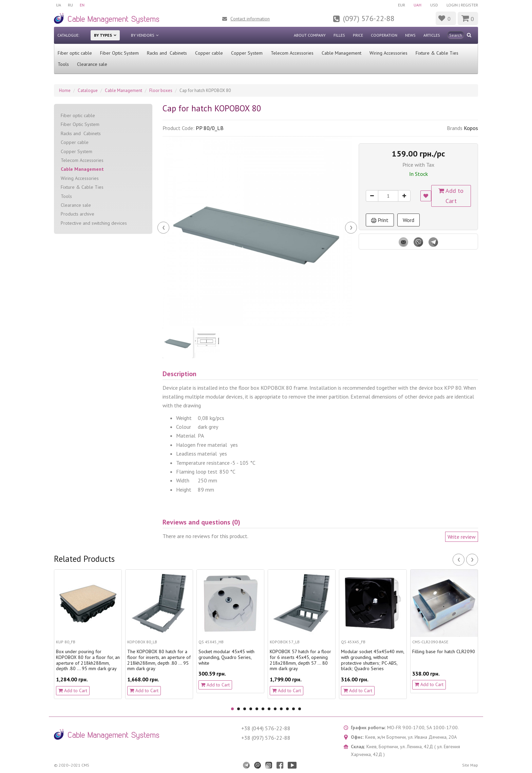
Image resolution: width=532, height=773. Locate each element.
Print (380, 220)
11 (293, 709)
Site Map (470, 765)
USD (434, 5)
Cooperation (384, 35)
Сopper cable (209, 53)
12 (300, 709)
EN (82, 5)
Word (408, 220)
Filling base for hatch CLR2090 (444, 652)
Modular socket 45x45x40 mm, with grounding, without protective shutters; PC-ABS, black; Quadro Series (373, 660)
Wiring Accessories (388, 53)
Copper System (247, 53)
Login (452, 5)
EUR (401, 5)
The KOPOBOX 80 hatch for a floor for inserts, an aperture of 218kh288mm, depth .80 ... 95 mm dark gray (159, 660)
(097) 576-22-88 (369, 18)
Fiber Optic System (119, 53)
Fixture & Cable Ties (437, 53)
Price (358, 35)
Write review (462, 537)
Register (469, 5)
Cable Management (341, 53)
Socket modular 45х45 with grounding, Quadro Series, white (226, 657)
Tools (63, 64)
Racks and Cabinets (167, 53)
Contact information (250, 19)
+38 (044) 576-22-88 (266, 728)
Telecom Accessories (292, 53)
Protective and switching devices (94, 223)
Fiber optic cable (75, 53)
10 (287, 709)
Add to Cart (451, 196)
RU (70, 5)
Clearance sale (92, 64)
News (410, 35)
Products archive (78, 214)
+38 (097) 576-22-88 (266, 738)
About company (310, 35)
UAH (417, 5)
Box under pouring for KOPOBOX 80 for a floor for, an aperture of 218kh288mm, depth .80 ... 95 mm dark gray (88, 660)
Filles (339, 35)
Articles (432, 35)
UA (59, 5)
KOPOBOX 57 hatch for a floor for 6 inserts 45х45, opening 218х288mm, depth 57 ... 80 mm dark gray (300, 660)
